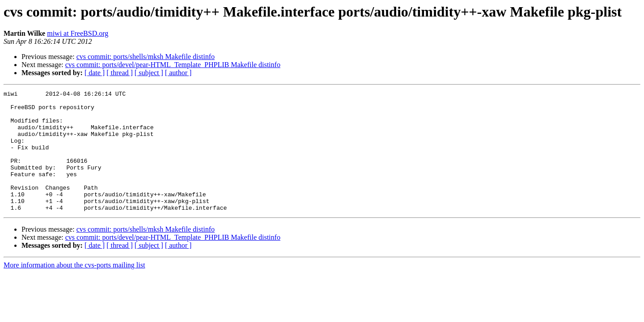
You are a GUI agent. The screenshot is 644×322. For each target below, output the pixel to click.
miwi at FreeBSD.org (78, 33)
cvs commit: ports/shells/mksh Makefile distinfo (146, 57)
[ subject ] (149, 73)
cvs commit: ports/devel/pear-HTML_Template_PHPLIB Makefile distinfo (173, 65)
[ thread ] (120, 73)
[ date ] (95, 73)
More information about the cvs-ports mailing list (74, 289)
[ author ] (178, 73)
